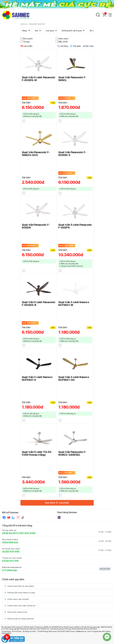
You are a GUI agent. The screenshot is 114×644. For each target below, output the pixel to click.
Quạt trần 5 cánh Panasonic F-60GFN (75, 226)
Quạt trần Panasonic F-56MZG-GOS (36, 154)
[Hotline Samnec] (6, 638)
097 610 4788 (27, 533)
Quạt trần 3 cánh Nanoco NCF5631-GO (74, 378)
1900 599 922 (10, 543)
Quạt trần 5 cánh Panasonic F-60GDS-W (39, 79)
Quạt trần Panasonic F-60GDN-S (72, 154)
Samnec (24, 24)
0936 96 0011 (10, 533)
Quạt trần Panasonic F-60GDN (36, 226)
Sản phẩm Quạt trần (37, 24)
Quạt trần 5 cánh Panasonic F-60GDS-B (39, 304)
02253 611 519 (10, 561)
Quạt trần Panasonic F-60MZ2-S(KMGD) (72, 453)
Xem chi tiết (105, 569)
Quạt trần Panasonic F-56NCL (72, 79)
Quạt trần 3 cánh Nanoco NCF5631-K (37, 378)
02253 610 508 (11, 552)
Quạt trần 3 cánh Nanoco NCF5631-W (74, 304)
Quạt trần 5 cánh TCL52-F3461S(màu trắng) (37, 453)
